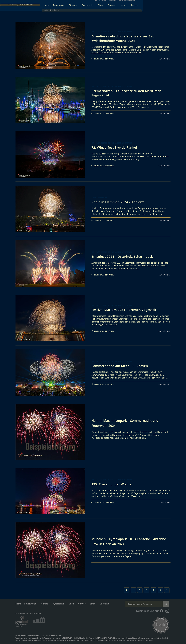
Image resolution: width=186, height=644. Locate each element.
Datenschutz (137, 1)
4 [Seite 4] (153, 590)
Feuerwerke (83, 6)
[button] (120, 1)
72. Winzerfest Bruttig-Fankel (114, 147)
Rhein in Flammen (99, 198)
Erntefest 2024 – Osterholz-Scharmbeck (122, 256)
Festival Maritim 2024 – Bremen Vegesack (124, 310)
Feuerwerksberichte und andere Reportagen (112, 32)
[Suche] (166, 604)
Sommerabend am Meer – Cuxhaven (120, 366)
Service (135, 6)
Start (64, 11)
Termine (97, 6)
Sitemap (128, 1)
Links (146, 6)
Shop (124, 6)
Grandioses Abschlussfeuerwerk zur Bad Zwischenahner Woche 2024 (123, 38)
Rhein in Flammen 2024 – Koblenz (118, 202)
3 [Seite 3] (147, 590)
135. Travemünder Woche (111, 484)
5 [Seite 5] (160, 590)
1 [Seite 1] (133, 590)
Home (70, 6)
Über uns (158, 6)
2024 (69, 11)
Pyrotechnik (111, 6)
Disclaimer (146, 1)
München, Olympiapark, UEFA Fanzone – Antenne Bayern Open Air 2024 (127, 541)
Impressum (155, 1)
